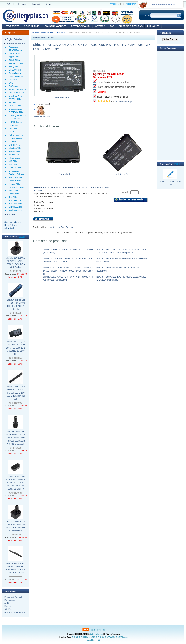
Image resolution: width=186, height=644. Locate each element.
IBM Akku (13, 129)
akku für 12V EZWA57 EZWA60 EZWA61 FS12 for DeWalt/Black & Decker (16, 263)
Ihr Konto (153, 26)
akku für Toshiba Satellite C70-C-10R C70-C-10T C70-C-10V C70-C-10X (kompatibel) (16, 393)
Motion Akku (14, 158)
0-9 (119, 637)
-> (16, 44)
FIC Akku (12, 102)
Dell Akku (13, 80)
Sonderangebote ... (13, 222)
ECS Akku (13, 86)
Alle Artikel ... (10, 228)
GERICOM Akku (16, 112)
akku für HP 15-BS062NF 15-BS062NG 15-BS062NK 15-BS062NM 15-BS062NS (16, 568)
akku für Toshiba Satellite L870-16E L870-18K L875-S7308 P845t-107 (16, 304)
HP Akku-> (13, 125)
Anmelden (114, 4)
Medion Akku (14, 151)
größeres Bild (63, 173)
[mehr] (21, 237)
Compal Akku (14, 73)
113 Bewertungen (124, 102)
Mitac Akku (13, 155)
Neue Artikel (32, 26)
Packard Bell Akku (16, 174)
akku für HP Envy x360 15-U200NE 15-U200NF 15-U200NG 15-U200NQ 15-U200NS (16, 348)
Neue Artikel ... (11, 225)
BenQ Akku (13, 67)
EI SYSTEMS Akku (17, 89)
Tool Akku (12, 214)
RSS (112, 26)
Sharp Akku (13, 190)
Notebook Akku (81, 26)
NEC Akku (13, 164)
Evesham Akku (15, 96)
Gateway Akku (15, 109)
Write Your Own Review (61, 227)
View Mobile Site (94, 640)
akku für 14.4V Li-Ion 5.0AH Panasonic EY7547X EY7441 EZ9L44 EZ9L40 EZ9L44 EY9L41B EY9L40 (16, 483)
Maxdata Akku (15, 148)
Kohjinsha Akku (15, 135)
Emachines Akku (16, 93)
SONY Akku (14, 194)
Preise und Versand (13, 597)
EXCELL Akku (15, 99)
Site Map (8, 609)
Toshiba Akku (14, 200)
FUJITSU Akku (15, 106)
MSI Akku (13, 161)
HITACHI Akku (15, 122)
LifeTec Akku (14, 145)
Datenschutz (10, 600)
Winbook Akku (15, 210)
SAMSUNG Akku (16, 187)
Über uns (21, 4)
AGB (6, 603)
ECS (10, 83)
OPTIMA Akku (15, 168)
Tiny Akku (13, 197)
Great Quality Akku (17, 115)
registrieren (131, 4)
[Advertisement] (170, 105)
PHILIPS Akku (15, 181)
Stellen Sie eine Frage (42, 116)
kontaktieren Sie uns (42, 4)
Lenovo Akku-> (15, 138)
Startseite (13, 26)
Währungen (165, 33)
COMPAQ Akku (15, 76)
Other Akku (13, 171)
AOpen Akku (14, 53)
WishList (124, 637)
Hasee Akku (14, 119)
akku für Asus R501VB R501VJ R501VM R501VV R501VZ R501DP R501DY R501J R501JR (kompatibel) (68, 271)
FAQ (8, 4)
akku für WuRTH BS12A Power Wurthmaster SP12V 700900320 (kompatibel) (16, 526)
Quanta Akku (14, 184)
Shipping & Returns (131, 26)
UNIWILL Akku (15, 207)
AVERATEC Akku (16, 63)
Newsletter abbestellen (14, 612)
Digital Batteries (15, 39)
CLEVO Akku (14, 70)
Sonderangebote (55, 26)
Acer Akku (13, 47)
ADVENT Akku (15, 50)
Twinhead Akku (15, 204)
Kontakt (8, 606)
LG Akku (12, 142)
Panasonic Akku (15, 177)
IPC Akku (12, 132)
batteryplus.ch (96, 634)
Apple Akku (13, 57)
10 (104, 630)
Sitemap (100, 26)
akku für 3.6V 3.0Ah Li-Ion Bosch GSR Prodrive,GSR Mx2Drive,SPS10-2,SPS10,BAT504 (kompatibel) (16, 438)
